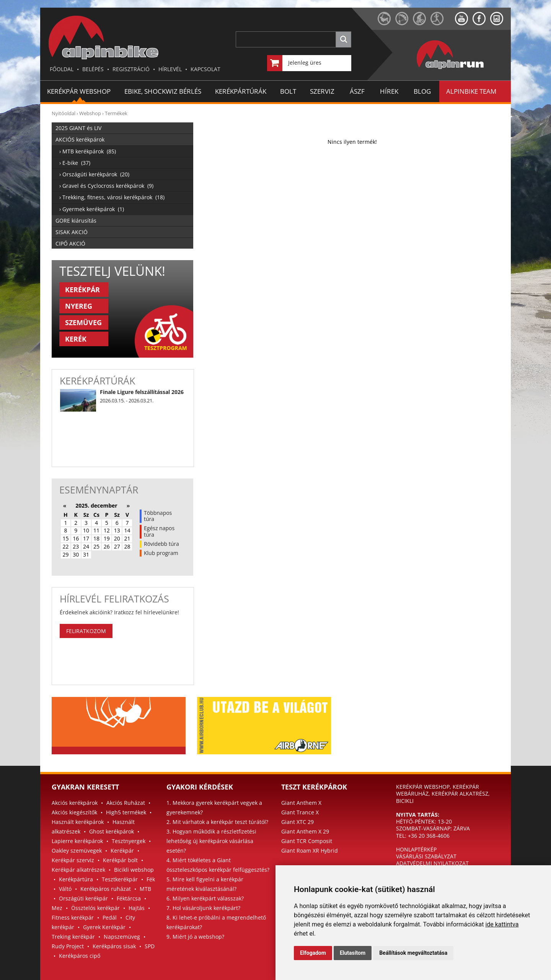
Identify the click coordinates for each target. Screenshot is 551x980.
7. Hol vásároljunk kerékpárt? (203, 908)
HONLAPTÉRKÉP (416, 849)
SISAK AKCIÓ (72, 232)
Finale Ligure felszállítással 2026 (142, 392)
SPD (150, 946)
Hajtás (137, 908)
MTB (145, 889)
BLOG (422, 91)
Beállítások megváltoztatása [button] (413, 953)
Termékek (116, 113)
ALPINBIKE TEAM (471, 91)
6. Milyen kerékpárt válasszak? (205, 898)
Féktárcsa (129, 898)
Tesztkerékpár (120, 879)
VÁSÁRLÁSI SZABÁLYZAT (426, 856)
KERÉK (76, 339)
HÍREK (389, 91)
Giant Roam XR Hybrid (310, 851)
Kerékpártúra (76, 879)
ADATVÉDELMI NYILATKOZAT (432, 863)
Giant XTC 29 (298, 822)
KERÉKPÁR (82, 290)
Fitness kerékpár (73, 917)
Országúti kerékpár (83, 898)
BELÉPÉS (93, 69)
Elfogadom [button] (313, 953)
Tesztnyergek (129, 841)
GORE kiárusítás (76, 221)
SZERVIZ (322, 91)
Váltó (65, 889)
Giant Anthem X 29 (305, 831)
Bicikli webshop (134, 870)
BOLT (288, 91)
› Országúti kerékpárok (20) (94, 174)
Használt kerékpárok (78, 822)
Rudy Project (68, 946)
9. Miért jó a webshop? (195, 937)
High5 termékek (126, 812)
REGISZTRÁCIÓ (131, 69)
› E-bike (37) (75, 163)
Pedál (110, 917)
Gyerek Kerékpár (104, 927)
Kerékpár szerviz (73, 860)
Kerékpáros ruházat (106, 889)
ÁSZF (357, 91)
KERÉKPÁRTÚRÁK (241, 91)
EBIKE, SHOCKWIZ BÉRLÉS (163, 91)
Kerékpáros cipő (80, 956)
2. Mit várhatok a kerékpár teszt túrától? (217, 822)
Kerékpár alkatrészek (78, 870)
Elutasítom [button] (353, 953)
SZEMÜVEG (83, 322)
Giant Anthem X (301, 803)
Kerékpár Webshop (79, 91)
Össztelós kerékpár (95, 908)
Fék (151, 879)
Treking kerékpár (73, 937)
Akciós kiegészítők (74, 812)
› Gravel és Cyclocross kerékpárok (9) (106, 186)
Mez (57, 908)
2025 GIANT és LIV (78, 128)
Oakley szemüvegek (77, 851)
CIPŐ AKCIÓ (70, 243)
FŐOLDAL (62, 69)
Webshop (90, 113)
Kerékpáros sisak (114, 946)
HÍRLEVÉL (170, 69)
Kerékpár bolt (120, 860)
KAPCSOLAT (205, 69)
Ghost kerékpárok (112, 831)
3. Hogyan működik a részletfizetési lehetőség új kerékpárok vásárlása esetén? (211, 841)
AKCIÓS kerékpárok (80, 139)
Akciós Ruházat (126, 803)
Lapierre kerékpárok (77, 841)
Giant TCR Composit (307, 841)
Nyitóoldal (64, 113)
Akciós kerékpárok (75, 803)
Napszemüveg (122, 937)
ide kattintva (502, 924)
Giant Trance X (300, 812)
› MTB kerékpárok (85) (88, 151)
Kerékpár (122, 851)
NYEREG (79, 306)
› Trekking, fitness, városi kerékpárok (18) (112, 197)
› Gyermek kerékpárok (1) (92, 209)
